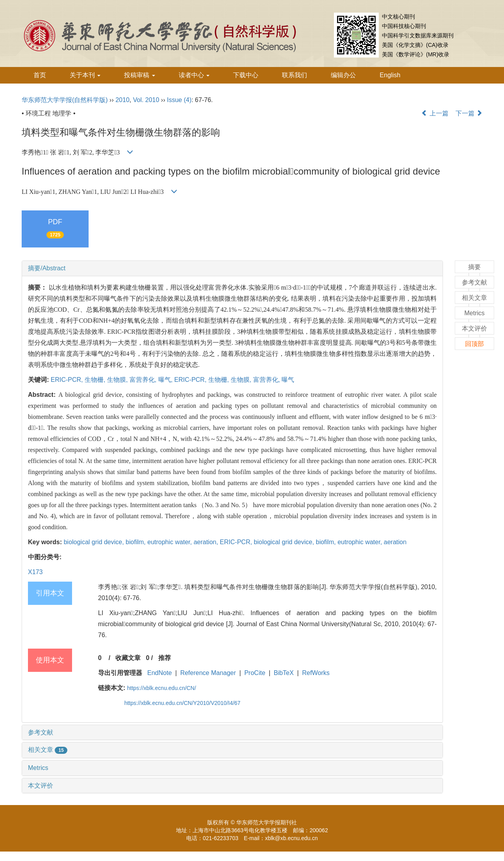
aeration (395, 542)
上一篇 (435, 113)
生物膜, (118, 380)
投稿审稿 (139, 75)
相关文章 (48, 750)
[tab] (232, 268)
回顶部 (474, 344)
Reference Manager (208, 673)
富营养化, (144, 380)
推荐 (165, 658)
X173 (35, 572)
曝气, (166, 380)
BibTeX (284, 673)
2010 (122, 100)
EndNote (159, 673)
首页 (40, 75)
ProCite (255, 673)
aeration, (207, 542)
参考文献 (41, 732)
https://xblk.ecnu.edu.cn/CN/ (162, 688)
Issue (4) (179, 100)
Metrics (38, 768)
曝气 (288, 380)
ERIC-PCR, (68, 380)
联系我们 (295, 75)
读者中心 (194, 75)
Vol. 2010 (146, 100)
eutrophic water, (170, 542)
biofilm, (136, 542)
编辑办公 (343, 75)
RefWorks (316, 673)
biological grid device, (95, 542)
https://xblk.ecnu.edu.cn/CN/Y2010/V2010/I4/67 (183, 703)
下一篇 (469, 113)
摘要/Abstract (47, 268)
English (390, 75)
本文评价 (41, 786)
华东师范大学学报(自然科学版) (65, 100)
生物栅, (96, 380)
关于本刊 (85, 75)
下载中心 (246, 75)
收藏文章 (128, 658)
